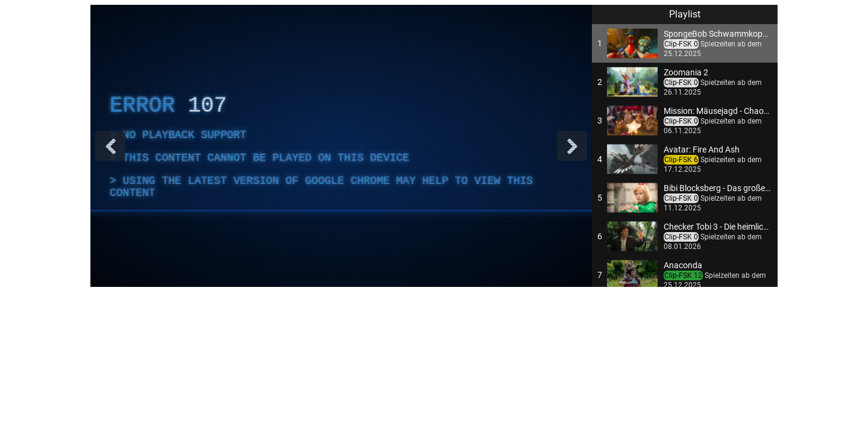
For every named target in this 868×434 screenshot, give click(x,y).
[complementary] (341, 146)
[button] (685, 43)
